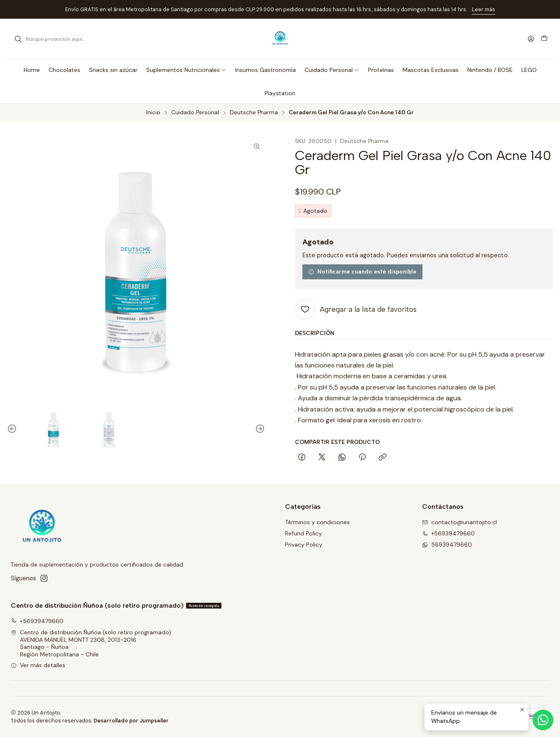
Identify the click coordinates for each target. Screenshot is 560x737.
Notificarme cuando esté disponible (362, 271)
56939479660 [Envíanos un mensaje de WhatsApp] (447, 545)
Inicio (153, 113)
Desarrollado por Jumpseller (131, 721)
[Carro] (544, 39)
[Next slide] (259, 429)
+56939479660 (37, 621)
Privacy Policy (304, 545)
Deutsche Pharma (254, 113)
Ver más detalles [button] (38, 665)
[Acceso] (531, 39)
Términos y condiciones (317, 522)
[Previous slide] (13, 429)
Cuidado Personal (195, 113)
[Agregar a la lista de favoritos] (356, 309)
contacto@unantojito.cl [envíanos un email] (459, 522)
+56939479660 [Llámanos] (448, 533)
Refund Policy (303, 533)
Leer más (484, 9)
